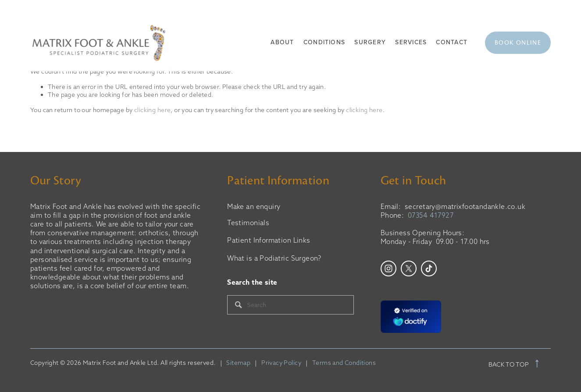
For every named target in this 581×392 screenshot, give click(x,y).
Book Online (518, 43)
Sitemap (238, 363)
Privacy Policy (281, 363)
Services (411, 42)
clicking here (152, 110)
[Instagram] (389, 268)
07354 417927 (431, 215)
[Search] (290, 305)
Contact (452, 42)
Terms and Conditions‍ (344, 363)
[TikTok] (429, 268)
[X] (409, 268)
